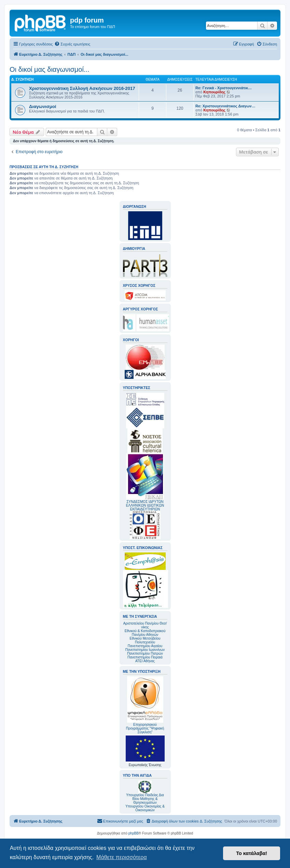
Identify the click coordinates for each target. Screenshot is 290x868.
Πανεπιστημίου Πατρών (145, 653)
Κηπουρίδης (214, 92)
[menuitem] (72, 44)
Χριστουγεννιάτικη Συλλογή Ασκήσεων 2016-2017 (82, 88)
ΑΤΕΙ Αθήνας (145, 661)
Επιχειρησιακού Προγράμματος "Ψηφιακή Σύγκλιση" (145, 705)
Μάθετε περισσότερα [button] (122, 857)
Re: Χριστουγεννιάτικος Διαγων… (225, 106)
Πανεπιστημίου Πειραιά (145, 657)
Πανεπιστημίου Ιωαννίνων (145, 650)
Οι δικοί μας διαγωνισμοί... (50, 69)
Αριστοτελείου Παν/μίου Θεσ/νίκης (145, 625)
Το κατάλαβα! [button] (252, 853)
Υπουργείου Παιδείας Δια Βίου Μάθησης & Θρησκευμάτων (145, 799)
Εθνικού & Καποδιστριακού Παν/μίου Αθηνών (145, 633)
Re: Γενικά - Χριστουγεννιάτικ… (224, 88)
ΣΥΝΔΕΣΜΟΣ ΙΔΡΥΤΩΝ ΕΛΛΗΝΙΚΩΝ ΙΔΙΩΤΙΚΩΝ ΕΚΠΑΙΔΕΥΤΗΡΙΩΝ (145, 505)
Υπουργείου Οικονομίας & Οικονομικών (145, 808)
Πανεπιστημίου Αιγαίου (145, 646)
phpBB (134, 833)
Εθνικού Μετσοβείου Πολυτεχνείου (145, 640)
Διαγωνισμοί (43, 106)
